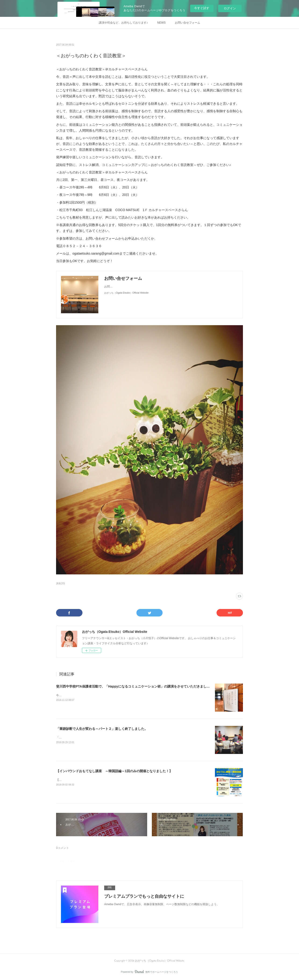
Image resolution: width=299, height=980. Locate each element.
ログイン (230, 8)
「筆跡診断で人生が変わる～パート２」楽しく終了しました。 (102, 729)
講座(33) (61, 583)
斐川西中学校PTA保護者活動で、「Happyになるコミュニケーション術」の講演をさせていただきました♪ (134, 686)
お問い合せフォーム (188, 23)
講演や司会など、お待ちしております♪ (123, 23)
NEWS (161, 23)
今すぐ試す (202, 8)
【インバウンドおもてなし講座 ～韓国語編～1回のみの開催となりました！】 (114, 771)
